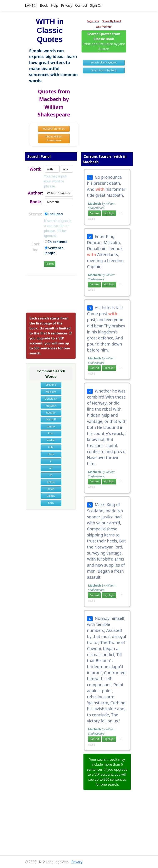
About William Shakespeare (54, 138)
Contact (81, 5)
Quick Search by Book (104, 70)
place (51, 454)
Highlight (109, 213)
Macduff (51, 419)
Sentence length (54, 250)
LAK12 (30, 5)
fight (51, 447)
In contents (56, 242)
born (51, 503)
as (51, 475)
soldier (51, 440)
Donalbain (51, 399)
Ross (51, 433)
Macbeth (51, 406)
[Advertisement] (79, 826)
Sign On (96, 5)
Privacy (67, 5)
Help (55, 5)
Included (54, 214)
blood (51, 489)
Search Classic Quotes (104, 63)
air (51, 468)
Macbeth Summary (54, 129)
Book (44, 5)
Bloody (51, 496)
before (51, 482)
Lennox (51, 427)
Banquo (51, 413)
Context (94, 213)
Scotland (51, 385)
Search (50, 264)
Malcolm (51, 392)
